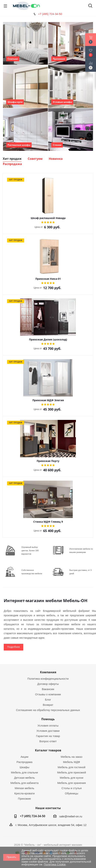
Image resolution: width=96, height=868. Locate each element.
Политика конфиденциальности (48, 679)
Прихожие (25, 799)
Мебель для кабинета (24, 783)
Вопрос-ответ (48, 741)
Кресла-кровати (24, 793)
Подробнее (13, 647)
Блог (48, 700)
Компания (48, 672)
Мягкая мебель (24, 788)
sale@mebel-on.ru (71, 816)
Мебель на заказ (72, 757)
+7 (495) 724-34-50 (50, 14)
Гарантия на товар (48, 736)
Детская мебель (24, 778)
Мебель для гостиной (72, 767)
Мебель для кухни (71, 778)
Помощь (48, 719)
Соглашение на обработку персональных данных (48, 710)
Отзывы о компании (48, 694)
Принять (11, 857)
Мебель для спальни (24, 772)
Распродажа (24, 762)
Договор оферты (48, 684)
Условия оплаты (48, 726)
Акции (25, 757)
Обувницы (72, 793)
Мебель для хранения (72, 783)
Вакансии (48, 689)
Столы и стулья (71, 788)
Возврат (48, 705)
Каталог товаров (48, 750)
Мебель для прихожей (72, 772)
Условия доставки (48, 731)
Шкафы (24, 767)
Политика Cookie (55, 864)
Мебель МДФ (72, 762)
